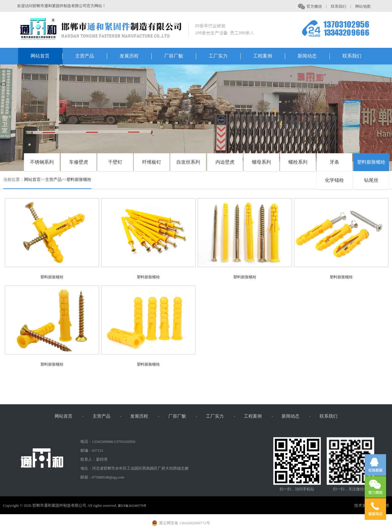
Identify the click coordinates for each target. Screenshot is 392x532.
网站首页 (47, 57)
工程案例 (269, 57)
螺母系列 (261, 162)
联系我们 (340, 6)
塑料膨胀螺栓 (371, 162)
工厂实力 (225, 57)
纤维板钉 (152, 162)
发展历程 (136, 57)
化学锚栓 (334, 180)
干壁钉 (115, 162)
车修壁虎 (79, 162)
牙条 (334, 162)
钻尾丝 (371, 180)
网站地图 (365, 6)
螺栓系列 (298, 162)
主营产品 (91, 57)
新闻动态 (314, 57)
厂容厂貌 (180, 57)
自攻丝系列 (188, 162)
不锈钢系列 (42, 162)
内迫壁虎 (225, 162)
